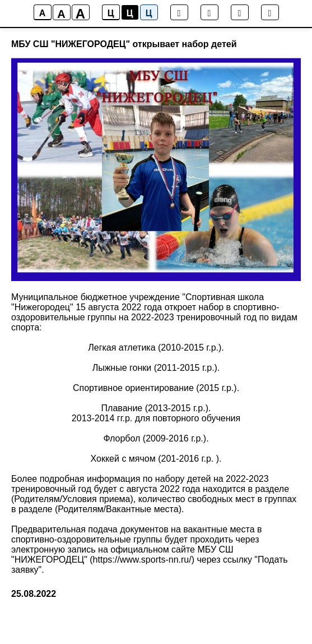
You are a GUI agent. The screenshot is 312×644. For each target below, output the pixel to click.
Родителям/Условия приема (72, 499)
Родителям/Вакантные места (118, 509)
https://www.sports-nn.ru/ (142, 560)
